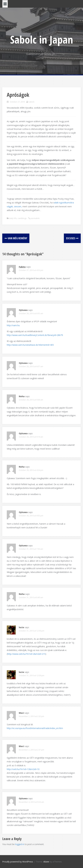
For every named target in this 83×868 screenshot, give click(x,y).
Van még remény (16, 238)
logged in (20, 844)
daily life (13, 218)
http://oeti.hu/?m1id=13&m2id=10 (23, 769)
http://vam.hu (13, 325)
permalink (35, 218)
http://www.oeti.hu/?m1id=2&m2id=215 (26, 654)
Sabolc (31, 102)
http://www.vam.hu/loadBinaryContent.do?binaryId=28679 (35, 335)
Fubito (22, 267)
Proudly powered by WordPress (18, 862)
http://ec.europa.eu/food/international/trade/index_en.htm (35, 728)
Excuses (72, 238)
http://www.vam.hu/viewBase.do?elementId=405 (30, 345)
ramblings (22, 218)
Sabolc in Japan (42, 39)
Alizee (46, 862)
